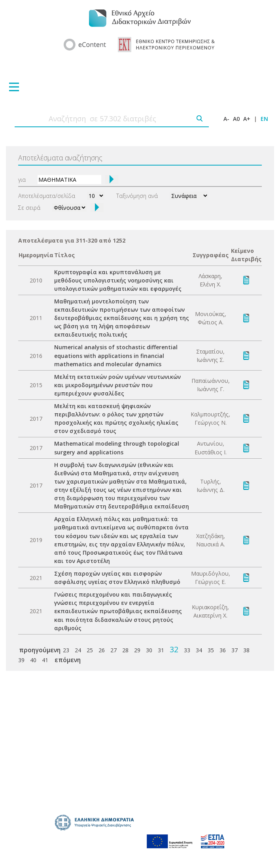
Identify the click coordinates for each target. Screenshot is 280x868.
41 (45, 660)
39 (21, 660)
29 (137, 650)
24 (78, 650)
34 (199, 650)
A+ (247, 119)
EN (264, 119)
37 (235, 650)
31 (161, 650)
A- (226, 119)
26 (102, 650)
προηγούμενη (40, 650)
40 (33, 660)
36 (223, 650)
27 (114, 650)
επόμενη (68, 660)
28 (125, 650)
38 (246, 650)
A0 (236, 119)
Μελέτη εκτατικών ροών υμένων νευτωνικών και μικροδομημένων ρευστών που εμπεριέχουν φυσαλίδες (117, 385)
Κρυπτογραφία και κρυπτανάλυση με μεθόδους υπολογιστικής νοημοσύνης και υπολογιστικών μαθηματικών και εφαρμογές (118, 280)
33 (187, 650)
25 (90, 650)
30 (149, 650)
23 (66, 650)
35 (211, 650)
